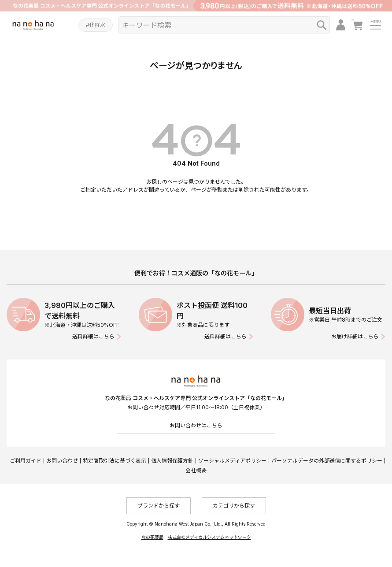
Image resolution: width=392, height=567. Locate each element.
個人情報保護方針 (172, 461)
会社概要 (196, 470)
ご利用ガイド (26, 461)
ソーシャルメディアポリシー (232, 461)
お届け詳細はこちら (355, 336)
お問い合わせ (62, 461)
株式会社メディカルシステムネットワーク (209, 537)
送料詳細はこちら (93, 336)
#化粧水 (96, 25)
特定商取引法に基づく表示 (115, 461)
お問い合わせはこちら (196, 425)
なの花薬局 (152, 537)
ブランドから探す (159, 506)
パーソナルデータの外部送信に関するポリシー (327, 461)
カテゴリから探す (234, 506)
